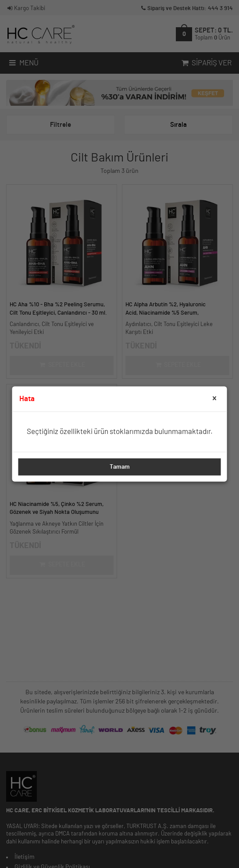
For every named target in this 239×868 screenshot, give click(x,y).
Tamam (120, 467)
